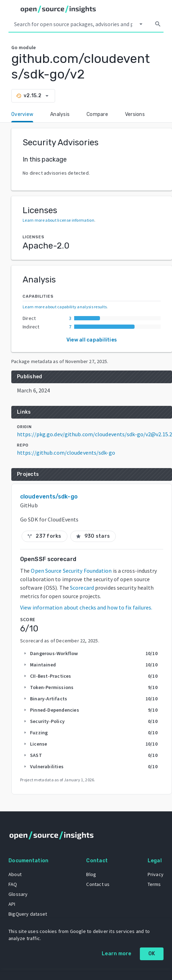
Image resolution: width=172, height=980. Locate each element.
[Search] (158, 24)
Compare (97, 114)
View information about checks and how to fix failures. (86, 607)
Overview (22, 114)
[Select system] (141, 24)
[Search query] (73, 24)
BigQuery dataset (28, 914)
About (15, 874)
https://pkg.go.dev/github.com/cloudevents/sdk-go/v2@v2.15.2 (94, 434)
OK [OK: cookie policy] (152, 954)
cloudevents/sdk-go (49, 497)
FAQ (13, 884)
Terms (154, 884)
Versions (135, 114)
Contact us (98, 884)
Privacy (156, 874)
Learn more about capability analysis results (65, 307)
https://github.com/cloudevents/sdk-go (66, 453)
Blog (91, 874)
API (12, 904)
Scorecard (82, 588)
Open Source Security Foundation (71, 571)
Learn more (117, 954)
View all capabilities (92, 340)
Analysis (60, 114)
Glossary (18, 894)
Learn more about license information (58, 220)
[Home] (58, 9)
